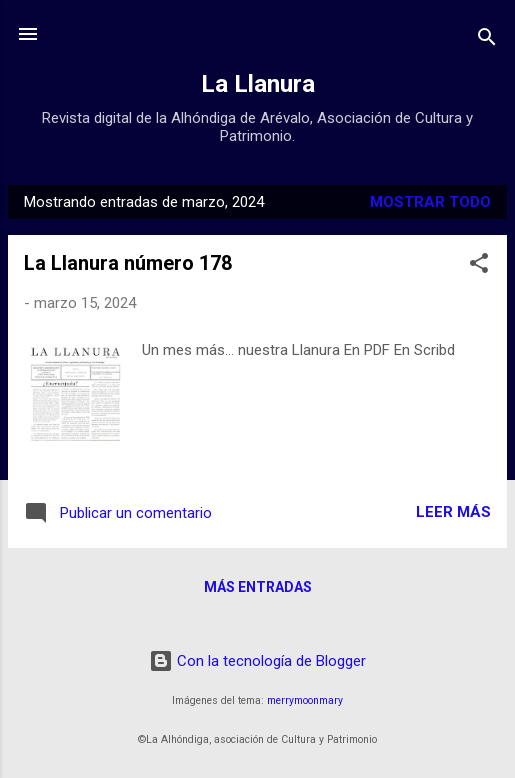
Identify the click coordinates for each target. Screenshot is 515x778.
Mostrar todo (430, 202)
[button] (479, 266)
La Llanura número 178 (128, 263)
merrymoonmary (305, 700)
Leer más (453, 512)
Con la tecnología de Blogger (257, 661)
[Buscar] (487, 40)
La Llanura (258, 84)
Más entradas (258, 587)
